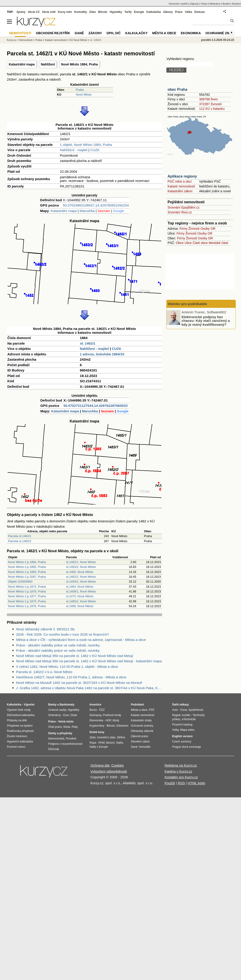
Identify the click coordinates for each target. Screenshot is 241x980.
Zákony (168, 12)
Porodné (71, 739)
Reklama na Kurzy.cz (181, 765)
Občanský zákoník (142, 731)
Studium (236, 4)
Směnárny (55, 715)
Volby (175, 730)
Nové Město (84, 95)
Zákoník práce (140, 736)
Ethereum (122, 726)
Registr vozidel (181, 715)
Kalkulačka (154, 12)
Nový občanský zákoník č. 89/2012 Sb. (46, 629)
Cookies (118, 765)
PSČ (152, 710)
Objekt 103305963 (20, 582)
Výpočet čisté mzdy (19, 710)
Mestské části (218, 243)
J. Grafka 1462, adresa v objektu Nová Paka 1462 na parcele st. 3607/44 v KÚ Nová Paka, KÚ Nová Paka (89, 688)
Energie (139, 12)
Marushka (87, 211)
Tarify (128, 12)
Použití (170, 783)
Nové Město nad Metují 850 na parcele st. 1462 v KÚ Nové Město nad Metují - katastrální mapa (89, 661)
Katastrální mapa (22, 64)
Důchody (54, 749)
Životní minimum (17, 736)
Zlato (93, 12)
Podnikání (137, 705)
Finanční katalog (182, 725)
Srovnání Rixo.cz (180, 212)
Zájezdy (194, 4)
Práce (179, 12)
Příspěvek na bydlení (20, 726)
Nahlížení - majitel (74, 150)
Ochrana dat (100, 765)
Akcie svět (49, 12)
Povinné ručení (16, 747)
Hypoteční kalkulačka (20, 742)
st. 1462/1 (88, 343)
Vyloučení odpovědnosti (109, 771)
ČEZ (102, 710)
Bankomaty (67, 705)
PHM (102, 743)
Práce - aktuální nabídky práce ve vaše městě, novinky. (58, 645)
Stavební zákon (140, 742)
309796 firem (208, 99)
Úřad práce (55, 727)
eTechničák (189, 719)
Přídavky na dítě (17, 720)
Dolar (74, 715)
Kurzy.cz (12, 40)
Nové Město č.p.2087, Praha (27, 577)
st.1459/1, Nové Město (81, 591)
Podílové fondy (112, 715)
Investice (95, 705)
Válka (188, 12)
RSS (181, 783)
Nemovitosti (26, 40)
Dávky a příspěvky (60, 733)
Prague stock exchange (186, 747)
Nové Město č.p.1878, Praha (27, 591)
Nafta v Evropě (99, 747)
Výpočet (29, 705)
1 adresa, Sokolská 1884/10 (102, 354)
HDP (108, 720)
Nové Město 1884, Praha (79, 64)
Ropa (93, 743)
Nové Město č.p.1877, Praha (27, 596)
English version (182, 736)
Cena (184, 710)
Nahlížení (48, 64)
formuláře (145, 747)
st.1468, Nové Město (80, 606)
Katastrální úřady (141, 720)
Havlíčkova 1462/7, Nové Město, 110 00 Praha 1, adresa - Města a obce (71, 677)
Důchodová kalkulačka (21, 715)
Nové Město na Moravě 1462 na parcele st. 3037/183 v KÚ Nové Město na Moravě (79, 683)
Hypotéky (116, 12)
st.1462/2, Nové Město (81, 577)
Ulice (188, 243)
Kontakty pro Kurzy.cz (181, 777)
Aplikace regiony (182, 176)
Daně (79, 33)
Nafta (120, 743)
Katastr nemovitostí (181, 186)
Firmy (184, 229)
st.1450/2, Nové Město (81, 582)
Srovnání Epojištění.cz (184, 207)
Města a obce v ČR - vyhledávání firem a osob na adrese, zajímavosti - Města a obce (81, 640)
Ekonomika (191, 33)
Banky (52, 705)
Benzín (111, 743)
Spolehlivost (196, 710)
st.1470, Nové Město (80, 596)
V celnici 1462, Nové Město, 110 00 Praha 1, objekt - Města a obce (67, 667)
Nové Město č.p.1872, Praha (27, 587)
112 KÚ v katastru (212, 109)
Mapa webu (187, 730)
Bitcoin (103, 12)
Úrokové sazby (57, 710)
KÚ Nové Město (78, 40)
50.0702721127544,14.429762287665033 (95, 406)
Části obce (200, 243)
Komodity (80, 12)
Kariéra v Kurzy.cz (178, 771)
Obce (180, 243)
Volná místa (66, 722)
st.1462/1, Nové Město (81, 562)
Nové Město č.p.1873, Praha (27, 601)
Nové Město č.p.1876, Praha (27, 606)
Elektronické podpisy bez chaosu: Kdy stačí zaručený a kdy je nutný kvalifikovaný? (206, 320)
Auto (175, 710)
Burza (93, 710)
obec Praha (177, 89)
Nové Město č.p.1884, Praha (27, 562)
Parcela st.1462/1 (20, 536)
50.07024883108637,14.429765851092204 (96, 205)
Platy (75, 727)
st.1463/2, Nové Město (81, 567)
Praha (80, 90)
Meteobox (215, 4)
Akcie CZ (34, 12)
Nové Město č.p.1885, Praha (27, 567)
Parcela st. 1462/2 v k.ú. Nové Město (44, 672)
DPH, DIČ (113, 33)
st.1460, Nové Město (80, 572)
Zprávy (21, 12)
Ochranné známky (222, 33)
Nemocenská (56, 739)
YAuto (204, 4)
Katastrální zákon (180, 191)
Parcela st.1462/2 (20, 541)
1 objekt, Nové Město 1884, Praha (86, 145)
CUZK (95, 150)
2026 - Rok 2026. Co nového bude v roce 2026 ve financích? (62, 634)
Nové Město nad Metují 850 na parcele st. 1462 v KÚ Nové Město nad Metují (75, 656)
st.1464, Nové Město (80, 587)
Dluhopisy (95, 715)
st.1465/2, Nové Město (81, 601)
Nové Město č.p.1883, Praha (27, 572)
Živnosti (194, 229)
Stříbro (121, 737)
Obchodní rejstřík (178, 4)
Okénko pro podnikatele (187, 304)
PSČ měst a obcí (180, 181)
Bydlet (226, 4)
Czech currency (182, 742)
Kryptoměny (97, 726)
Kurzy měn (65, 12)
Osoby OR (208, 229)
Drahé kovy (97, 732)
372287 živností (210, 104)
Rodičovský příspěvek (20, 731)
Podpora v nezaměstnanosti (65, 744)
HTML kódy (196, 783)
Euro (66, 715)
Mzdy (116, 720)
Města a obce (164, 33)
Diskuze (200, 12)
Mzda (67, 727)
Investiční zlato (106, 737)
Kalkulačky (136, 33)
